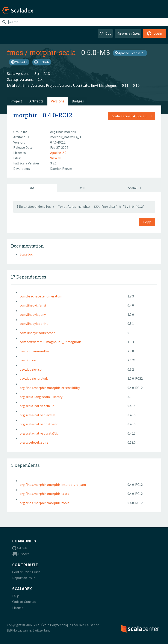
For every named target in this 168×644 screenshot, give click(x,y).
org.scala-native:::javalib (37, 415)
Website (19, 62)
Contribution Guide (26, 572)
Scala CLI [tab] (135, 188)
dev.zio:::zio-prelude (34, 378)
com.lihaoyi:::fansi (33, 305)
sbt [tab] (32, 188)
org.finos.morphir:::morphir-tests (44, 494)
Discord (21, 554)
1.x (40, 79)
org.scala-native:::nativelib (39, 424)
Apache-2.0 (58, 153)
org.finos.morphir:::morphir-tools (45, 503)
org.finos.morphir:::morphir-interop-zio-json (53, 485)
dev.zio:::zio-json (32, 369)
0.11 (125, 85)
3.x (37, 74)
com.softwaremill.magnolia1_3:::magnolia (51, 342)
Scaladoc (26, 254)
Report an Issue (24, 578)
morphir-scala (53, 52)
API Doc (105, 33)
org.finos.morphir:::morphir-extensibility (50, 388)
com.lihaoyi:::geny (33, 314)
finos (15, 52)
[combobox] (131, 116)
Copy (147, 222)
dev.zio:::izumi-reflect (35, 351)
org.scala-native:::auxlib (37, 406)
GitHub (42, 62)
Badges (78, 101)
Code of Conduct (24, 602)
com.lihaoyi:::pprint (34, 324)
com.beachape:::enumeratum (41, 296)
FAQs (16, 596)
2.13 (47, 74)
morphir (25, 115)
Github (20, 548)
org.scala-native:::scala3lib (39, 433)
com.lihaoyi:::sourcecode (37, 333)
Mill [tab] (83, 188)
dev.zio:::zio (28, 360)
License (18, 608)
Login (155, 33)
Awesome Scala (128, 33)
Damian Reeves (61, 169)
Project (16, 101)
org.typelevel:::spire (34, 442)
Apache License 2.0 (130, 53)
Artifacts (36, 101)
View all (56, 158)
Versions (58, 101)
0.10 (136, 85)
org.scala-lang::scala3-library (41, 397)
